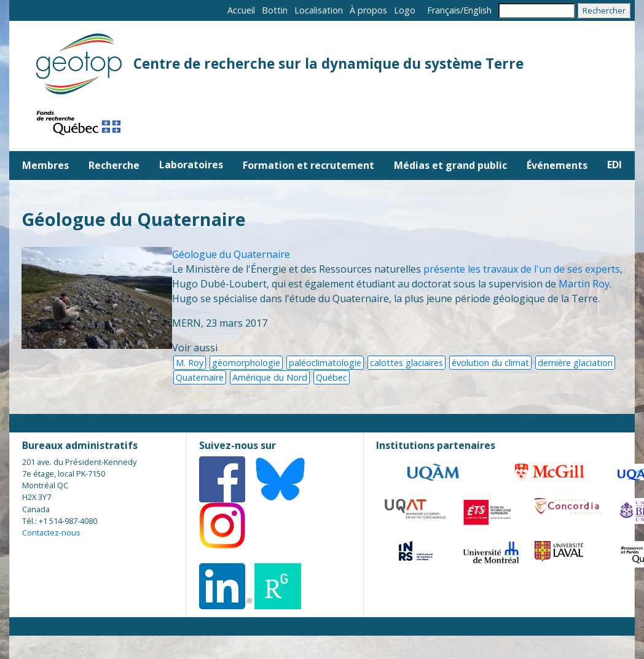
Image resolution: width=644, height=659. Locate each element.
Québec (332, 377)
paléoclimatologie (325, 363)
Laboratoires (191, 165)
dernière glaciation (575, 363)
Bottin (275, 10)
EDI (615, 165)
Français (444, 10)
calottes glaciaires (406, 363)
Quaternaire (200, 377)
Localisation (319, 10)
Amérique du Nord (270, 377)
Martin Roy (584, 284)
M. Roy (190, 363)
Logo (405, 10)
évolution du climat (490, 363)
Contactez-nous (51, 532)
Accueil (241, 10)
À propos (368, 10)
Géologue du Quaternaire (231, 254)
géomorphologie (246, 363)
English (477, 10)
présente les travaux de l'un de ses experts (522, 269)
